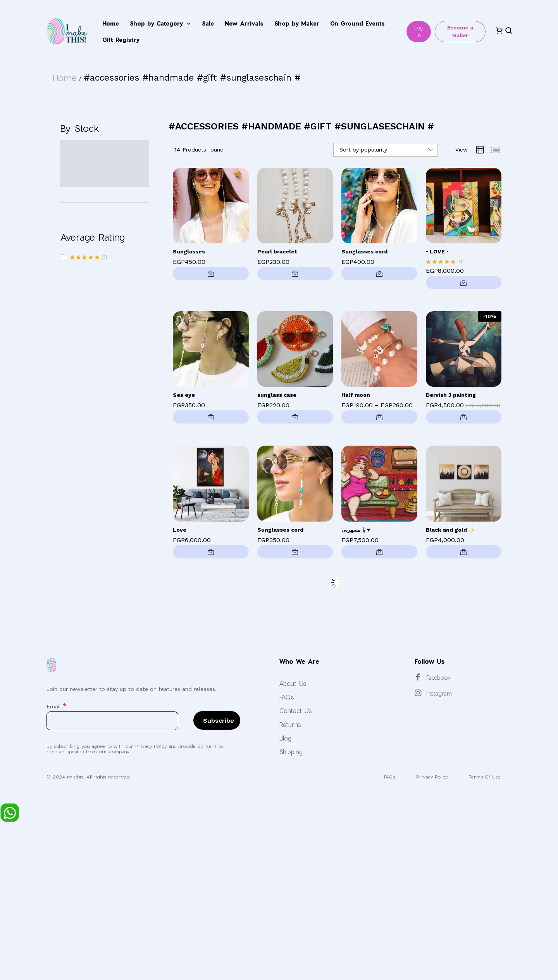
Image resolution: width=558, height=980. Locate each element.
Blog (285, 738)
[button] (211, 274)
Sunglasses (189, 251)
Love (180, 530)
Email (57, 706)
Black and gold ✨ (450, 530)
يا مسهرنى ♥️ (356, 530)
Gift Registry (121, 40)
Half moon (356, 395)
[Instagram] (418, 693)
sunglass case (277, 395)
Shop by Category (160, 24)
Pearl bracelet (277, 251)
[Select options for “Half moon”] (379, 417)
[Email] (112, 721)
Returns (290, 724)
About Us (293, 683)
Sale (208, 23)
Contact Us (295, 710)
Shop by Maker (297, 23)
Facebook (438, 678)
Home (111, 23)
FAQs (287, 697)
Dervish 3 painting (451, 395)
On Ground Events (357, 23)
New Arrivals (244, 23)
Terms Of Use (483, 777)
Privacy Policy (427, 777)
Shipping (291, 752)
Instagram (439, 693)
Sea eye (184, 395)
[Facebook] (418, 677)
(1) (89, 258)
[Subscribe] (217, 720)
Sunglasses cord (364, 251)
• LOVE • (437, 251)
